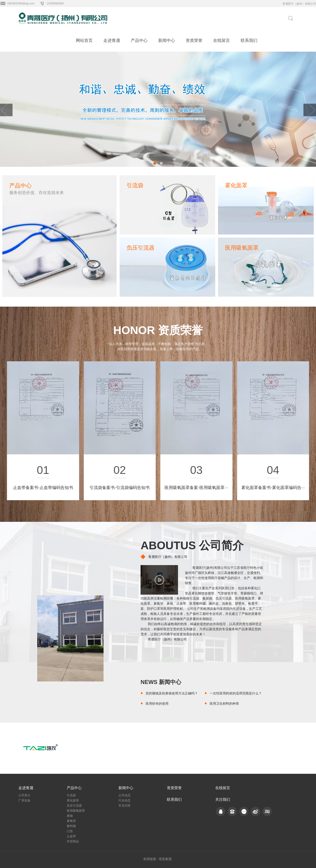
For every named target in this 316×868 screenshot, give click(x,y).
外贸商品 (73, 841)
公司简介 (24, 795)
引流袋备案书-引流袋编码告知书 (120, 488)
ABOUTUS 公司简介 (192, 545)
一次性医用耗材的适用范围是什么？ (236, 693)
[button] (155, 163)
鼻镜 (70, 816)
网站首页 (84, 40)
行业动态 (124, 800)
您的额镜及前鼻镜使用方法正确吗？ (172, 693)
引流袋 (71, 795)
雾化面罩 (73, 800)
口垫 (70, 831)
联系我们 (249, 40)
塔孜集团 (165, 859)
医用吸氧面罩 (76, 811)
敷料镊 (71, 826)
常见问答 (124, 806)
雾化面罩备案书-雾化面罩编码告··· (273, 488)
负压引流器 (74, 806)
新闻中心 (167, 40)
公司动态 (124, 795)
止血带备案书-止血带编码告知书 (43, 488)
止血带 (71, 836)
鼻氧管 (71, 821)
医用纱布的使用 (157, 704)
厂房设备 (24, 800)
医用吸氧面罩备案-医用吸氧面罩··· (196, 488)
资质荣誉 (194, 40)
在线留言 (222, 40)
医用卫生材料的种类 (224, 704)
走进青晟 (112, 40)
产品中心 (139, 40)
